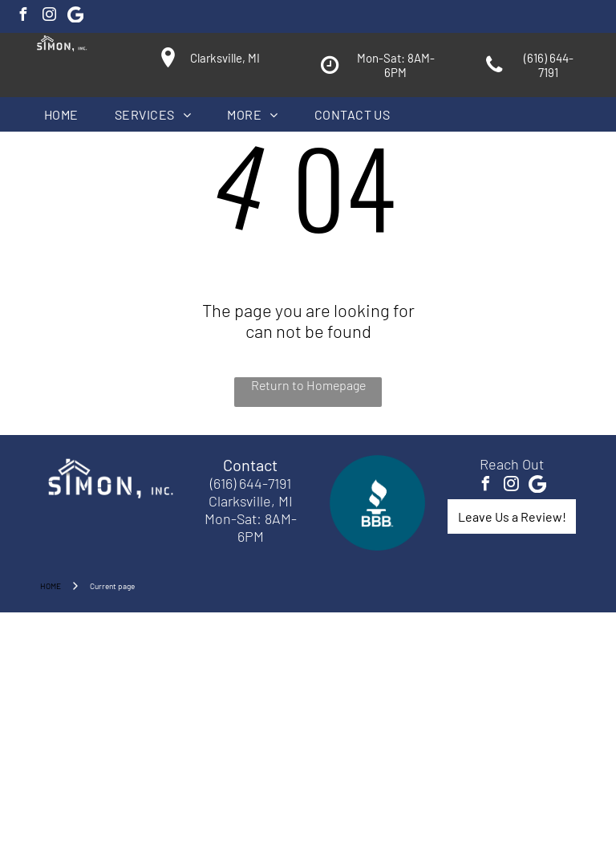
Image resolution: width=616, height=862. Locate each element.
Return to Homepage (308, 385)
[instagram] (49, 16)
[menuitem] (67, 114)
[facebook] (22, 16)
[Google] (75, 16)
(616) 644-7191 (251, 483)
